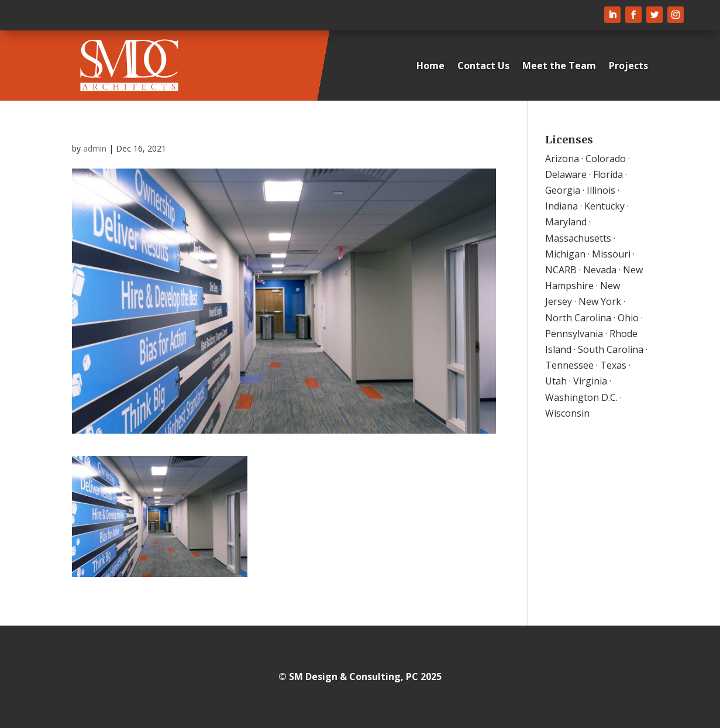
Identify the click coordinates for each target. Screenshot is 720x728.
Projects (628, 66)
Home (430, 66)
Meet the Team (559, 66)
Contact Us (483, 66)
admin (95, 148)
